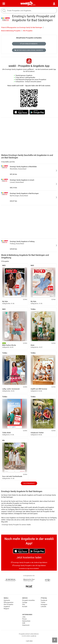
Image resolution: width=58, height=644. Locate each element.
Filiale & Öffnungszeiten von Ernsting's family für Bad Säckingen (22, 27)
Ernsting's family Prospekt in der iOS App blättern (29, 566)
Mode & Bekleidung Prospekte (11, 31)
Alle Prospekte (28, 31)
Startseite (7, 600)
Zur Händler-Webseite (29, 44)
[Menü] (4, 4)
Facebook (44, 600)
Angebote (7, 607)
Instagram (44, 604)
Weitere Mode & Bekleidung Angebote (29, 50)
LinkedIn (43, 607)
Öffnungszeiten (9, 602)
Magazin (6, 609)
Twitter (43, 602)
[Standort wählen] (54, 4)
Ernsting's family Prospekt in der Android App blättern (29, 562)
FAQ (24, 604)
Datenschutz (26, 621)
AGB (24, 623)
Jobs (24, 617)
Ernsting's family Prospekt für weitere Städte (16, 525)
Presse (24, 619)
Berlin (34, 5)
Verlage (25, 602)
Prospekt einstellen (28, 600)
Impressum (26, 625)
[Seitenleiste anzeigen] (55, 640)
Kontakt (25, 607)
